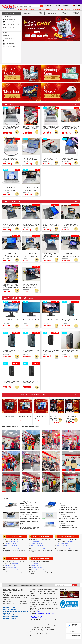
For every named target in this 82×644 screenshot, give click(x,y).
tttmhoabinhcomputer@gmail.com (45, 614)
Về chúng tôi (31, 9)
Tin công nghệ (23, 9)
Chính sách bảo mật (9, 619)
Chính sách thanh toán (10, 615)
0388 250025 (23, 603)
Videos (68, 9)
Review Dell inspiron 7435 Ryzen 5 (29, 513)
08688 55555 (23, 602)
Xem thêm (40, 495)
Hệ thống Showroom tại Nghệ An (45, 9)
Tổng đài (60, 9)
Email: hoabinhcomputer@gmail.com (14, 548)
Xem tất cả (75, 104)
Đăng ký (75, 585)
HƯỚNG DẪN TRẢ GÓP (51, 14)
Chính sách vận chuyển (11, 617)
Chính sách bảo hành (10, 608)
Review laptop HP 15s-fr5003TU (67, 522)
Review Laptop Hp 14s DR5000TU (68, 513)
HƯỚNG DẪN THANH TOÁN (39, 13)
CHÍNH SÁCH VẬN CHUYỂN (75, 13)
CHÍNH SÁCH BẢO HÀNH (63, 13)
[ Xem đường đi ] (14, 541)
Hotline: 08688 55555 (11, 544)
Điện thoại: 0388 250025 (11, 546)
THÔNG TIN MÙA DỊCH (27, 14)
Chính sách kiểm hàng (10, 609)
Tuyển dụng (77, 9)
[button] (26, 28)
